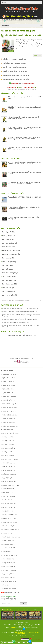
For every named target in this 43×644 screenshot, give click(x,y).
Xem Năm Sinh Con (9, 280)
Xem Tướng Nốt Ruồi (9, 295)
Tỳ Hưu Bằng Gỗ (8, 393)
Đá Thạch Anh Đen (8, 452)
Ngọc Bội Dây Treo (8, 478)
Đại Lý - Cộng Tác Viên (10, 600)
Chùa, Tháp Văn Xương (10, 522)
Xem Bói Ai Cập (8, 265)
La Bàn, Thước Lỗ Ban (9, 518)
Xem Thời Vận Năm (9, 277)
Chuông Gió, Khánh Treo (10, 515)
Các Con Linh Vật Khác (10, 589)
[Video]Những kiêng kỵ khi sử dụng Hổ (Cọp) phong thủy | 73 (21, 319)
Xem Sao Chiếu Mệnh (10, 243)
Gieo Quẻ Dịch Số (8, 236)
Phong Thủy (12, 636)
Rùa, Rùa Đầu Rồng (9, 566)
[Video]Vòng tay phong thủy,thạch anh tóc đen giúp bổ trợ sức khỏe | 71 (21, 326)
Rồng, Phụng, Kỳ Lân (9, 563)
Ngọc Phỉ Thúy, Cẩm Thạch (11, 433)
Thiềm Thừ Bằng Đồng (9, 419)
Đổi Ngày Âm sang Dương (11, 251)
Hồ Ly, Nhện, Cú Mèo (9, 585)
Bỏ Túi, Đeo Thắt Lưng (9, 482)
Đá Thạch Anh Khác (8, 456)
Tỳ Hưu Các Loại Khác (9, 396)
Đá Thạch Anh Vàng (9, 444)
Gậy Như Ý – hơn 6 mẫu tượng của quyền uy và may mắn (24, 108)
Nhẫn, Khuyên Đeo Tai (9, 474)
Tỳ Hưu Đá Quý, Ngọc (9, 374)
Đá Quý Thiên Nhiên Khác (10, 459)
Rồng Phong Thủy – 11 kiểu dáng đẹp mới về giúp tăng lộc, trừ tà (24, 118)
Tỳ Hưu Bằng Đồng (8, 389)
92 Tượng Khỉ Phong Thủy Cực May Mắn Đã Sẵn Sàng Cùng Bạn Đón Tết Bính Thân (25, 128)
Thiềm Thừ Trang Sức (9, 411)
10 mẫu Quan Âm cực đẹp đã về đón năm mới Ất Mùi (25, 98)
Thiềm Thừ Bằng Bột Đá (10, 415)
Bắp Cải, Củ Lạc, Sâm (9, 507)
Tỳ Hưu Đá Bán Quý (9, 378)
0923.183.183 (34, 627)
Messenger (21, 630)
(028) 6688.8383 (21, 627)
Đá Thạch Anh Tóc (8, 437)
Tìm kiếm (24, 604)
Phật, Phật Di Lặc (8, 492)
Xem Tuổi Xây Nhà (9, 291)
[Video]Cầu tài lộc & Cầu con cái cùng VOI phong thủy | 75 (20, 312)
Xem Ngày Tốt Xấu (9, 232)
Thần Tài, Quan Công (9, 496)
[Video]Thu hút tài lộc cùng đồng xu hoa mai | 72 (17, 322)
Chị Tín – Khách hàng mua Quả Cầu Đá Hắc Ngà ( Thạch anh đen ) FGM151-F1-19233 (25, 163)
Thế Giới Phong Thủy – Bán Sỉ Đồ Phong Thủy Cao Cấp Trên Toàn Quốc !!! (22, 626)
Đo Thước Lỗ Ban (8, 239)
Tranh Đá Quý (7, 552)
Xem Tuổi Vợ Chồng (9, 262)
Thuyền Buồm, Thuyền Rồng (11, 537)
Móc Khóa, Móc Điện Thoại (11, 485)
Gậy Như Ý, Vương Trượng (11, 530)
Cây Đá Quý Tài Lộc (9, 544)
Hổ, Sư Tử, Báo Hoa (9, 578)
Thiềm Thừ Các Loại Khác (10, 426)
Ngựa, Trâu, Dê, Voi (8, 574)
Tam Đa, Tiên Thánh (8, 500)
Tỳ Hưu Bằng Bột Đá (9, 385)
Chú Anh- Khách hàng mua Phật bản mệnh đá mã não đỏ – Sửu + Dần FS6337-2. (24, 183)
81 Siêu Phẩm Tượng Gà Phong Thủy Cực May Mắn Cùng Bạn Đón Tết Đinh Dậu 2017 (24, 138)
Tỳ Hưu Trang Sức (8, 382)
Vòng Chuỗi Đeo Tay (9, 470)
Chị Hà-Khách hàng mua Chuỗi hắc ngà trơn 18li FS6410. (25, 173)
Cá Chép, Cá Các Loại (9, 570)
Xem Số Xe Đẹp (8, 269)
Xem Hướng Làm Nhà (10, 284)
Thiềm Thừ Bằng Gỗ (9, 422)
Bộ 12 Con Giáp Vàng (9, 581)
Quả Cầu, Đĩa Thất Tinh (10, 548)
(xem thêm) (21, 335)
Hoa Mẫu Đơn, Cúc (8, 541)
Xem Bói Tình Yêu (8, 247)
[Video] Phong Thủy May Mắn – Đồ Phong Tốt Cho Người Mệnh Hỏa (24, 208)
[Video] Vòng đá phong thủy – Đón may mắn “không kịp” (23, 218)
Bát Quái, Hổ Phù (8, 511)
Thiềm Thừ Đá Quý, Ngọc (10, 404)
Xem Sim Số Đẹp (8, 288)
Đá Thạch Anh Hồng (9, 448)
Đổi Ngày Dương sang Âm (11, 254)
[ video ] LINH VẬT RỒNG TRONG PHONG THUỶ (25, 197)
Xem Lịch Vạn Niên (9, 258)
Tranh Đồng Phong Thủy (10, 555)
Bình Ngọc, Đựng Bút (9, 526)
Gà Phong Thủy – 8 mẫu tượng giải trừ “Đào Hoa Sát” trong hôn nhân (25, 148)
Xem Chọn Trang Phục (10, 273)
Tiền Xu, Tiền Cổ (7, 533)
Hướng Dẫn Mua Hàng (9, 598)
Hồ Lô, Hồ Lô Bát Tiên (9, 504)
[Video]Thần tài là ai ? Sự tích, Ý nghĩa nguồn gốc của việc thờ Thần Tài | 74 (21, 315)
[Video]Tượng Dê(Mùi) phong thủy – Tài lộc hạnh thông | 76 (20, 309)
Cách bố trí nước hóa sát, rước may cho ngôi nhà (21, 36)
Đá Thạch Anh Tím (8, 441)
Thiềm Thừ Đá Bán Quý (10, 408)
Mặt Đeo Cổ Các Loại (9, 467)
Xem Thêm (37, 55)
